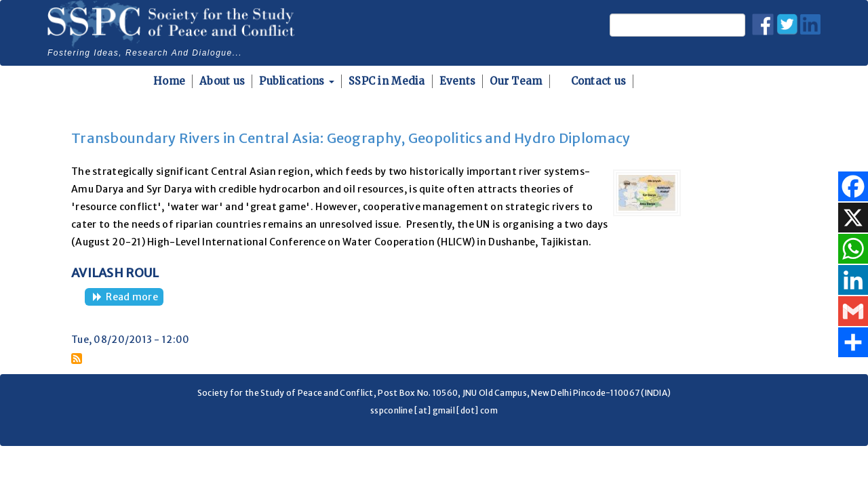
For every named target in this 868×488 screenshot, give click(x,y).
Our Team (516, 81)
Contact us (599, 81)
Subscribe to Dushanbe (77, 359)
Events (458, 81)
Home (169, 81)
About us (222, 81)
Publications (297, 81)
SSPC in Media (387, 81)
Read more (135, 298)
